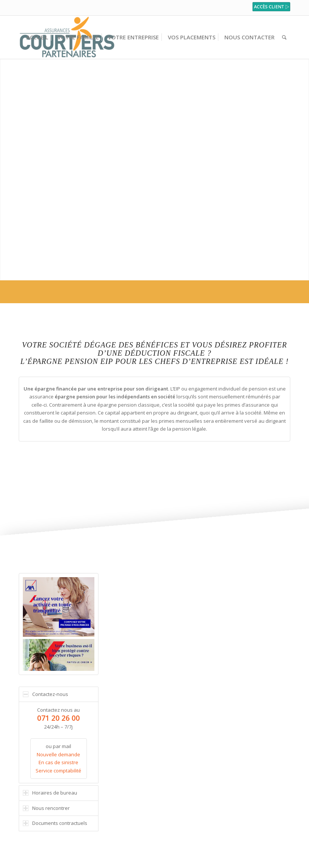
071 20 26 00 (58, 718)
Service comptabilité (58, 771)
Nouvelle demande (58, 754)
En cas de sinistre (58, 762)
